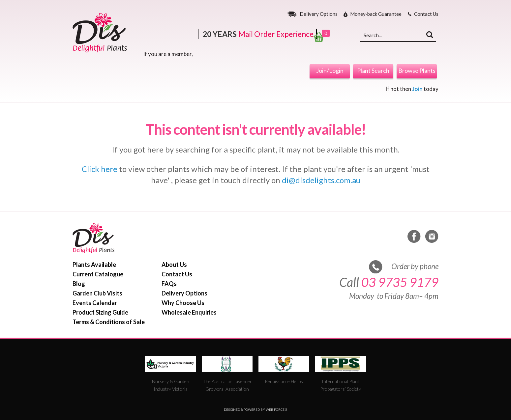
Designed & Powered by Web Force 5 (255, 409)
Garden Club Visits (97, 293)
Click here (100, 169)
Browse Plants (417, 70)
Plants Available (94, 265)
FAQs (169, 284)
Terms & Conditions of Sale (109, 322)
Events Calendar (95, 303)
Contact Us (426, 14)
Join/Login (330, 70)
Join (417, 89)
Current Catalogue (98, 274)
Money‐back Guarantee (376, 14)
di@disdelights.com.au (321, 180)
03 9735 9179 (400, 282)
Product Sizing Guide (100, 312)
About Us (174, 265)
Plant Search (373, 70)
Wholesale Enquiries (189, 312)
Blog (79, 284)
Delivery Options (319, 14)
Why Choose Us (183, 303)
